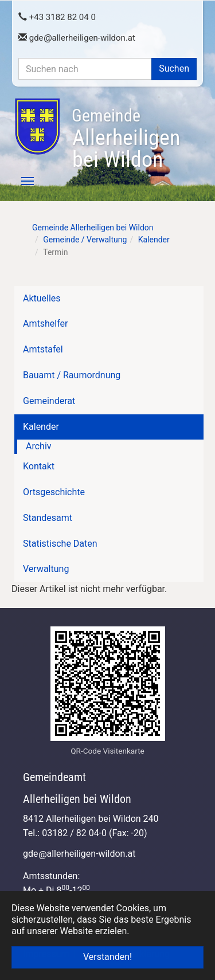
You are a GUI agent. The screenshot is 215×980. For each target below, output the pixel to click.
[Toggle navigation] (21, 181)
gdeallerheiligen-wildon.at (77, 38)
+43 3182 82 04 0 (57, 17)
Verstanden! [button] (107, 957)
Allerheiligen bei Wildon (126, 139)
